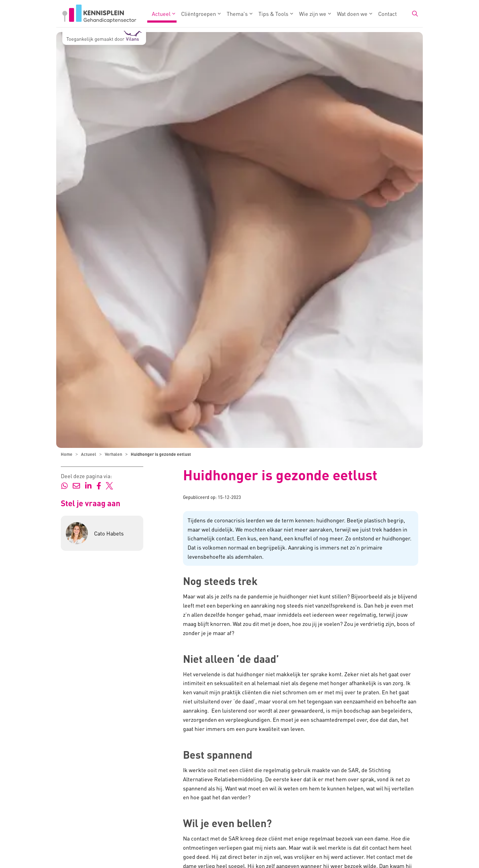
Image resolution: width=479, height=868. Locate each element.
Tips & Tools (273, 14)
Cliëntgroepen (199, 14)
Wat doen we (352, 14)
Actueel (161, 14)
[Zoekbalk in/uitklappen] (415, 14)
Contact (388, 14)
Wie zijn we (313, 14)
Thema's (237, 14)
